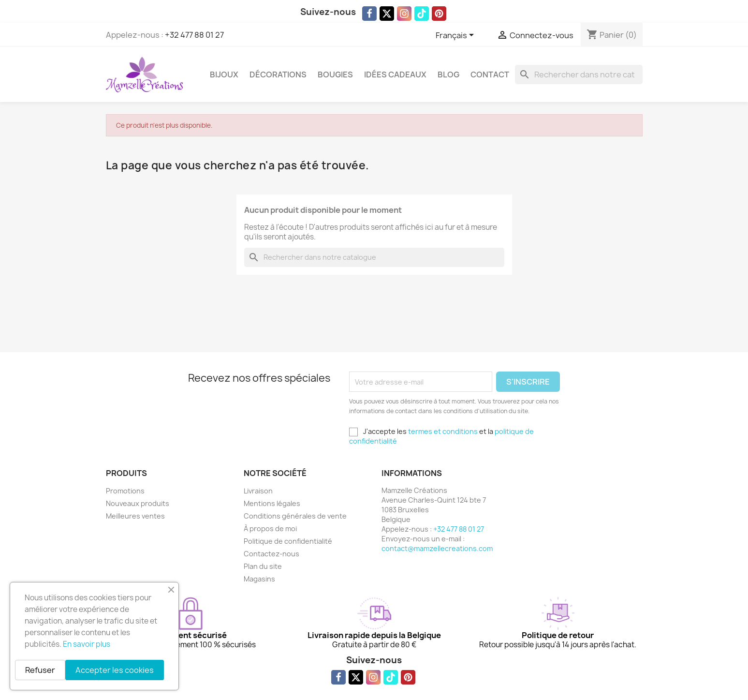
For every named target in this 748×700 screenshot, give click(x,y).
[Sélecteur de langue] (456, 36)
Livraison (258, 491)
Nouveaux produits (138, 503)
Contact (490, 74)
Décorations (278, 74)
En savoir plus (87, 644)
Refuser (40, 670)
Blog (448, 74)
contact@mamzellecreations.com (437, 548)
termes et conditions (443, 431)
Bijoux (224, 74)
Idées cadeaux (395, 74)
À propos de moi (270, 529)
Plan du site (263, 566)
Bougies (335, 74)
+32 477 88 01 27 (194, 35)
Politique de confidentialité (288, 541)
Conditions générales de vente (295, 516)
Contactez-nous (271, 554)
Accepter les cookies (115, 670)
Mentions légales (272, 503)
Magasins (259, 579)
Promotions (125, 491)
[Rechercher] (579, 74)
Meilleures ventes (135, 516)
